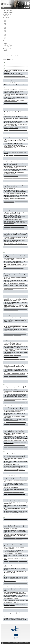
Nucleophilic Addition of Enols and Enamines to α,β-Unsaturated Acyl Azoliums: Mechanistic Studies (15, 362)
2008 (5, 37)
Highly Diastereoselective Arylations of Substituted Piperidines (15, 422)
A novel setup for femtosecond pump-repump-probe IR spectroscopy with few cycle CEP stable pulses (14, 269)
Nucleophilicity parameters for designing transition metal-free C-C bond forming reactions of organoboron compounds (16, 377)
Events (5, 43)
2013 (5, 30)
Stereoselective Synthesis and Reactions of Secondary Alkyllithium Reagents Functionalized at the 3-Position (16, 196)
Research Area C (7, 41)
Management (7, 49)
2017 (5, 25)
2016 (5, 26)
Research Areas (8, 12)
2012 (5, 32)
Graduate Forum (8, 45)
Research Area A (7, 18)
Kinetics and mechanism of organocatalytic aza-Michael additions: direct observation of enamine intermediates (16, 347)
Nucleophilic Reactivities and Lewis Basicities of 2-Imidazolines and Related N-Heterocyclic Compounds (15, 310)
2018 (5, 23)
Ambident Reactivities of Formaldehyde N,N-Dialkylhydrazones (15, 294)
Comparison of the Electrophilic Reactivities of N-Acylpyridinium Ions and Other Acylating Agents (15, 303)
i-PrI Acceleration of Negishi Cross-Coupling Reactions (14, 492)
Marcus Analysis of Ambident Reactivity (11, 487)
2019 (5, 22)
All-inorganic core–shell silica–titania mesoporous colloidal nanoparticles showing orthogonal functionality (14, 411)
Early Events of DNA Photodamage (10, 189)
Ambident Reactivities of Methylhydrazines (11, 379)
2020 (5, 20)
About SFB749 (7, 10)
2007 (5, 39)
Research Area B (7, 19)
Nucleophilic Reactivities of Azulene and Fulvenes (13, 553)
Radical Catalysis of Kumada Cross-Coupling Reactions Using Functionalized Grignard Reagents (15, 572)
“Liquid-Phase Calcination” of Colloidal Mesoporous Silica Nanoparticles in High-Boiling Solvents (14, 420)
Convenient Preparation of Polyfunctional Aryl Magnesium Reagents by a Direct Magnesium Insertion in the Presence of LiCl (16, 586)
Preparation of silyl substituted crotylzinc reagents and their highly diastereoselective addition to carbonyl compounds (16, 608)
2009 (5, 36)
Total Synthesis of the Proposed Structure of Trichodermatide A (15, 225)
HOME (3, 7)
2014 (5, 29)
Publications (6, 16)
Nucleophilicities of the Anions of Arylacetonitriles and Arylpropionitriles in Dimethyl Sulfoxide (13, 551)
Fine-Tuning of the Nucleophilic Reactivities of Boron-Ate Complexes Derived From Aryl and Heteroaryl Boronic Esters (15, 191)
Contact (5, 51)
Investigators (7, 14)
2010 (5, 34)
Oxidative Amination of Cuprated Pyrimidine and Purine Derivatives (16, 600)
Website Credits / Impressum (18, 643)
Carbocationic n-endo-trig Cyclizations (11, 529)
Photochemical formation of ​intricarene (11, 207)
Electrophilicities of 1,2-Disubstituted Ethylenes (12, 247)
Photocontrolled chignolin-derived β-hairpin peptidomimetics (15, 193)
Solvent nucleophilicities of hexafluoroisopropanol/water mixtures (15, 312)
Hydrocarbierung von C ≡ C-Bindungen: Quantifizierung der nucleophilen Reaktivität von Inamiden (14, 241)
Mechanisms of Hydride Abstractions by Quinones (13, 219)
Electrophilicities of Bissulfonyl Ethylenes (11, 357)
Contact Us (9, 643)
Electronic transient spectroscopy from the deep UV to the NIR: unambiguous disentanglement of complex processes (15, 262)
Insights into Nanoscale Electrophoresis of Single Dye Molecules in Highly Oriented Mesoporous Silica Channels (16, 213)
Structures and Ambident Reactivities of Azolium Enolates (14, 283)
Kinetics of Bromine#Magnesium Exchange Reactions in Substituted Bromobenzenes (14, 548)
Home (4, 56)
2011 (5, 33)
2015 (5, 27)
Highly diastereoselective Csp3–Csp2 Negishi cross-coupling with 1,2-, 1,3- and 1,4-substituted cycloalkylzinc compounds (16, 512)
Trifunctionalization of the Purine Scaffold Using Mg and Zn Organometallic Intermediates (14, 434)
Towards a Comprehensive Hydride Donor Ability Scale (14, 318)
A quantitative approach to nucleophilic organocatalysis (14, 341)
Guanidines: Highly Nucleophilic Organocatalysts (13, 355)
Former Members (8, 47)
